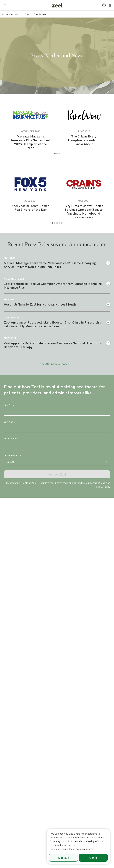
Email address (11, 439)
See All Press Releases (57, 364)
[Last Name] (57, 428)
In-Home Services (11, 14)
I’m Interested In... (14, 455)
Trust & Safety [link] (40, 14)
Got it (93, 858)
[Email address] (57, 445)
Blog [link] (27, 14)
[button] (5, 5)
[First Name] (57, 412)
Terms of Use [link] (98, 483)
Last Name (9, 422)
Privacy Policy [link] (102, 487)
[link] (57, 5)
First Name (9, 405)
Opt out (63, 858)
